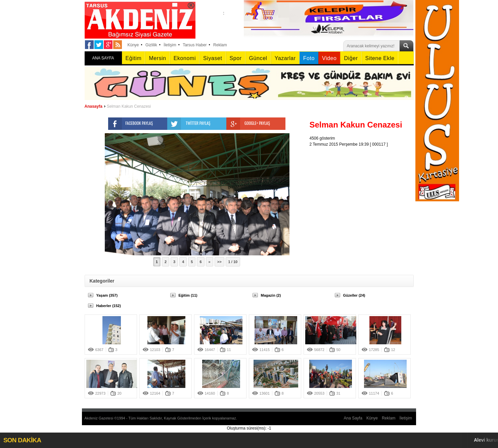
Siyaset (213, 58)
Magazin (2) (271, 295)
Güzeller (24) (354, 295)
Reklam (220, 45)
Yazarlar (285, 58)
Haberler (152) (109, 306)
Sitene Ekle (380, 58)
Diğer (351, 58)
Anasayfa (94, 106)
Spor (236, 58)
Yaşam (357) (107, 295)
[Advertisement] (363, 189)
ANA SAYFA (103, 58)
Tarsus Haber (195, 45)
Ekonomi (185, 58)
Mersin (157, 58)
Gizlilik (151, 45)
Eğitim (134, 58)
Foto (309, 58)
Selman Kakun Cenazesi (129, 106)
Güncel (258, 58)
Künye (133, 45)
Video (329, 58)
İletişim (170, 45)
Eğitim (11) (188, 295)
